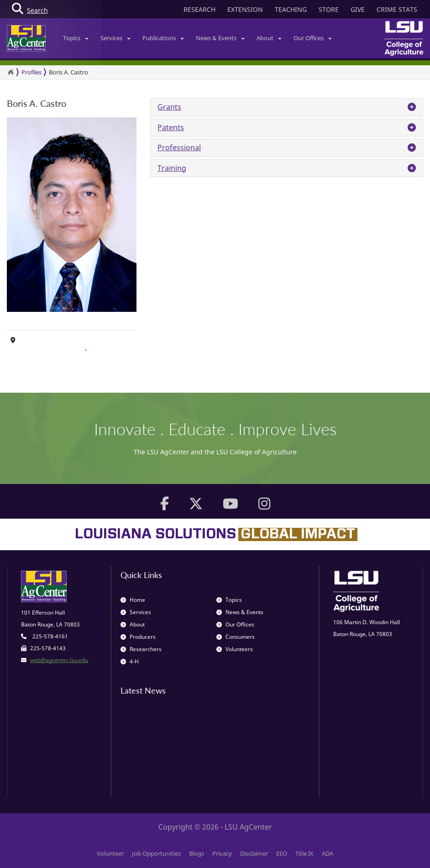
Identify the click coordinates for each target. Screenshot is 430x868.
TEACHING (291, 9)
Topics (76, 38)
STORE (329, 9)
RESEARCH (199, 9)
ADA (328, 853)
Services (115, 38)
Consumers (236, 637)
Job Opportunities (156, 853)
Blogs (197, 853)
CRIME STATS (397, 9)
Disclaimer (254, 853)
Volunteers (235, 649)
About (269, 38)
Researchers (141, 649)
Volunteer (110, 853)
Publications (163, 38)
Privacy (222, 853)
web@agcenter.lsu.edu (59, 660)
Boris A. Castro (68, 72)
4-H (130, 661)
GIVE (358, 9)
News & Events (220, 38)
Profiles (31, 72)
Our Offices (313, 38)
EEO (282, 853)
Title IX (304, 853)
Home (133, 600)
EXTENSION (245, 9)
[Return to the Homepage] (10, 72)
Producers (138, 637)
